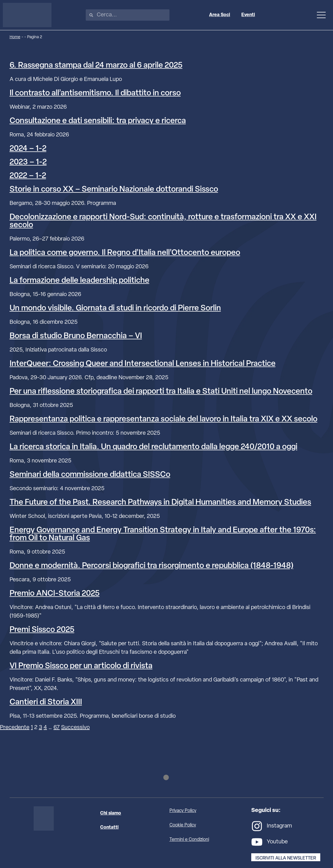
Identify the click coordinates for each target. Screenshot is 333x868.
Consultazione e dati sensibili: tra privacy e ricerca (98, 121)
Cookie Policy (183, 825)
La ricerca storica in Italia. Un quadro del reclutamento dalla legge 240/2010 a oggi (153, 447)
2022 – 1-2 (28, 176)
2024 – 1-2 (28, 149)
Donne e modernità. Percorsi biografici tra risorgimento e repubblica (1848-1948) (152, 566)
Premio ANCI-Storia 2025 (55, 594)
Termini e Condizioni (189, 840)
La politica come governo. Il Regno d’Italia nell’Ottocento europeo (125, 253)
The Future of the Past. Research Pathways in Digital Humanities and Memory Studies (160, 503)
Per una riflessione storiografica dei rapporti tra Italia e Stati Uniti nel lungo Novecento (161, 392)
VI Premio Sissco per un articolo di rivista (81, 666)
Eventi (248, 15)
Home (15, 37)
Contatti (109, 828)
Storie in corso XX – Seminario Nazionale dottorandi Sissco (114, 190)
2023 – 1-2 (28, 162)
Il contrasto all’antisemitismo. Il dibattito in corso (95, 93)
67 (57, 728)
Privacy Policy (183, 811)
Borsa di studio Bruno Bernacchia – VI (76, 336)
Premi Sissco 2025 (42, 630)
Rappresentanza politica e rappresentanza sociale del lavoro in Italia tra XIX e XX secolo (164, 419)
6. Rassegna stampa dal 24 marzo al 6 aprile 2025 (96, 66)
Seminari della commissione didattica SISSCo (90, 475)
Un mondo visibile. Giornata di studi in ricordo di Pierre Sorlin (115, 308)
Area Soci (220, 15)
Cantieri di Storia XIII (46, 702)
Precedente (15, 728)
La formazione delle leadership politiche (80, 281)
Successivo (75, 728)
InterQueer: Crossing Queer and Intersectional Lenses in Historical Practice (143, 364)
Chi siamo (111, 813)
